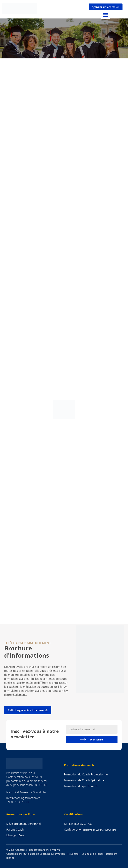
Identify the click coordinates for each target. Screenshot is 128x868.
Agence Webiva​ (51, 850)
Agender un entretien (106, 7)
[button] (106, 15)
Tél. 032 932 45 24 (17, 802)
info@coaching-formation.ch (23, 798)
